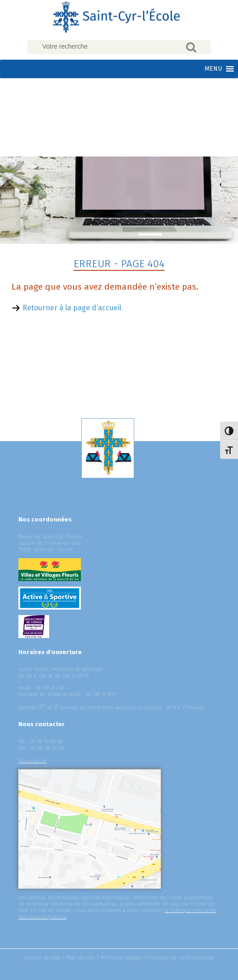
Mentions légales (121, 958)
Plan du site (80, 958)
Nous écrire (32, 761)
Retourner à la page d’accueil (72, 308)
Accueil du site (42, 958)
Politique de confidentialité (180, 958)
